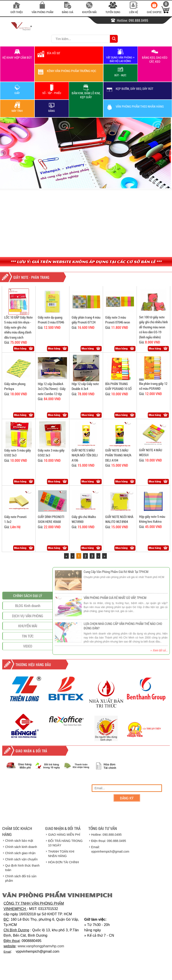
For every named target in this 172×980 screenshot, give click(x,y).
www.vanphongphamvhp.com (41, 946)
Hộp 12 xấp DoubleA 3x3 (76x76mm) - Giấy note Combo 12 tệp (52, 389)
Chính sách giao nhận (20, 853)
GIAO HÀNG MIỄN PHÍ (64, 835)
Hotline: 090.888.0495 (106, 835)
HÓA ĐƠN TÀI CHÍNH (63, 862)
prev (3, 153)
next (169, 153)
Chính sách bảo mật (19, 841)
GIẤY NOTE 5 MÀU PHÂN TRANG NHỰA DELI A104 (118, 455)
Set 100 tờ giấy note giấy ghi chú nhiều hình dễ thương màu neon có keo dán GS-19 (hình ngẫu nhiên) (153, 327)
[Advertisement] (86, 224)
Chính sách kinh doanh (21, 847)
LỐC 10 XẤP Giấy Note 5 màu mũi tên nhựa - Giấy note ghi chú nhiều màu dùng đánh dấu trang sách (18, 327)
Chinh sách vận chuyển (21, 859)
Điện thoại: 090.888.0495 (109, 841)
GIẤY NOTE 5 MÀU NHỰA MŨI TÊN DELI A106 (85, 455)
